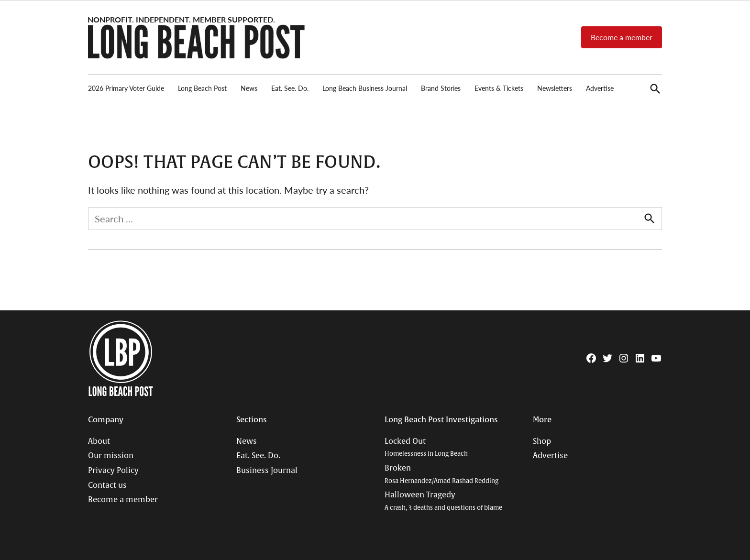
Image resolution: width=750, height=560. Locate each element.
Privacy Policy (113, 471)
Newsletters (555, 88)
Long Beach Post (202, 88)
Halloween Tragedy (443, 501)
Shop (542, 441)
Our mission (111, 456)
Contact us (107, 485)
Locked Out (426, 447)
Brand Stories (441, 88)
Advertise (600, 88)
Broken (441, 474)
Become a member (622, 37)
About (99, 441)
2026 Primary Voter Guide (126, 88)
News (249, 88)
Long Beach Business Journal (365, 88)
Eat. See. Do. (290, 88)
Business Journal (267, 471)
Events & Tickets (499, 88)
